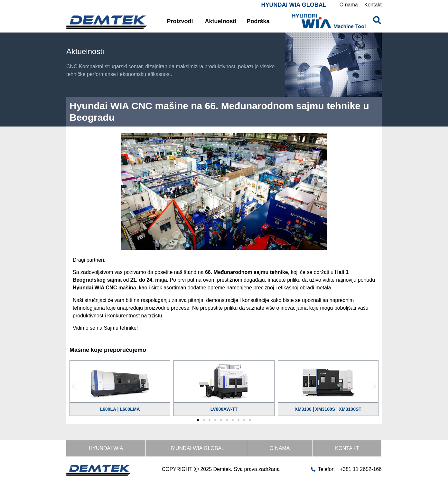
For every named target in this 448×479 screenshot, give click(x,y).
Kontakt (347, 448)
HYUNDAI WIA (106, 448)
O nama (280, 448)
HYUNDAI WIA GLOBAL (294, 5)
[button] (74, 386)
